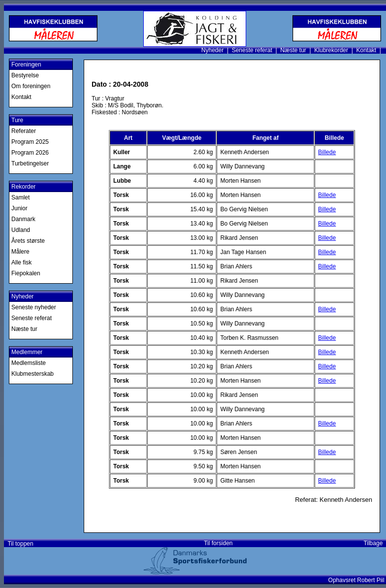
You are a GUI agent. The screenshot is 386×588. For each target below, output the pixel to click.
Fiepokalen (26, 273)
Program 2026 (30, 153)
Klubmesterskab (32, 374)
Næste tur (293, 50)
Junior (19, 208)
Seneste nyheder (34, 307)
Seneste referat (252, 50)
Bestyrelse (25, 75)
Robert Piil (371, 580)
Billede (327, 152)
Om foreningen (31, 86)
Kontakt (366, 50)
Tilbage (375, 543)
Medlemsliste (29, 363)
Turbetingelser (30, 163)
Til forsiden (218, 543)
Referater (24, 131)
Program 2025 (30, 142)
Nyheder (212, 50)
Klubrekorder (331, 50)
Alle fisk (21, 262)
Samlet (20, 197)
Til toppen (19, 544)
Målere (20, 252)
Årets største (28, 241)
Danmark (23, 219)
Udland (21, 230)
